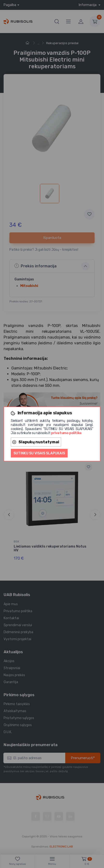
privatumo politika (66, 433)
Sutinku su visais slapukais (39, 453)
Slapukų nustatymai (36, 442)
